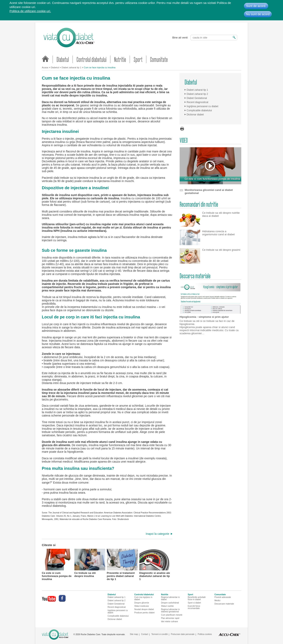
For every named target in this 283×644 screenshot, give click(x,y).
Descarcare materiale (224, 604)
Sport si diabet (194, 603)
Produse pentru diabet (144, 613)
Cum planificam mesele (172, 615)
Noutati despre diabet (144, 609)
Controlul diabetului (91, 59)
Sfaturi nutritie (167, 606)
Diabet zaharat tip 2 (197, 94)
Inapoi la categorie (157, 534)
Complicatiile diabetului (199, 110)
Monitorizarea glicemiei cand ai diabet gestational (209, 191)
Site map (134, 634)
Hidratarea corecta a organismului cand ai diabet (218, 233)
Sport (138, 59)
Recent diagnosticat (197, 102)
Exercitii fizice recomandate (194, 607)
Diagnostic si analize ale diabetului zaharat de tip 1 (155, 564)
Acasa (45, 67)
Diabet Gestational (197, 98)
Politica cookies (205, 634)
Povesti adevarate (223, 597)
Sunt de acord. (256, 6)
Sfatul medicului (142, 606)
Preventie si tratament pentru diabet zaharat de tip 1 (122, 564)
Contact (145, 634)
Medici (218, 600)
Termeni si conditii (159, 634)
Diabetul (63, 59)
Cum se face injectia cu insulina (99, 67)
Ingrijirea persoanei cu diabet (202, 106)
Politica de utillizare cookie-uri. (30, 11)
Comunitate (159, 59)
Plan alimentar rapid (170, 618)
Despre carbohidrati (170, 603)
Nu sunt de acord (258, 14)
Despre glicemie (142, 603)
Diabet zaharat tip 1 (71, 67)
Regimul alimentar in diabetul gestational (170, 610)
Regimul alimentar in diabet (170, 598)
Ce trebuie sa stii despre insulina (90, 563)
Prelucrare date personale (183, 634)
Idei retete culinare (170, 621)
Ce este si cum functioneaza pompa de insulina (57, 564)
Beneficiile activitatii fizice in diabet (197, 598)
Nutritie (120, 59)
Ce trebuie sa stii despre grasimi (221, 250)
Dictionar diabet (195, 115)
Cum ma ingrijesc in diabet (143, 598)
